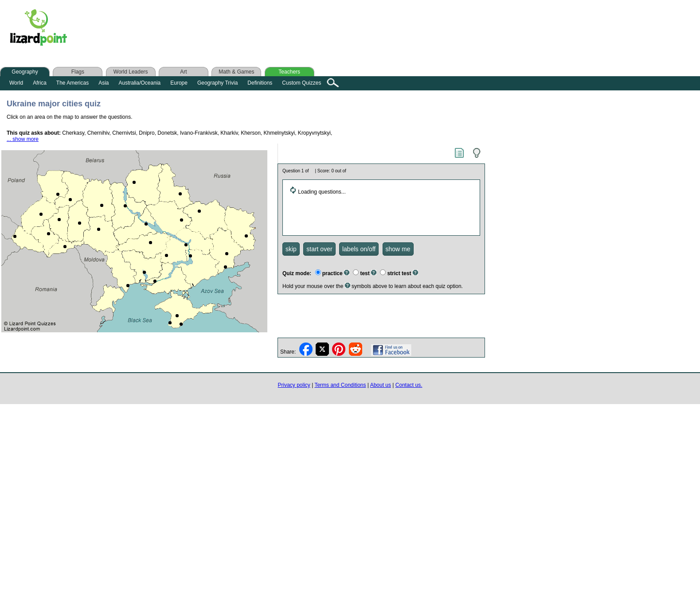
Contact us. (409, 385)
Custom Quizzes (301, 83)
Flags (78, 72)
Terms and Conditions (340, 385)
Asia (104, 83)
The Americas (72, 83)
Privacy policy (294, 385)
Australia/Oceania (140, 83)
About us (381, 385)
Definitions (260, 83)
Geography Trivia (217, 83)
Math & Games (236, 72)
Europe (179, 83)
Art (183, 72)
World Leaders (131, 72)
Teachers (289, 72)
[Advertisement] (252, 30)
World (16, 83)
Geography (25, 72)
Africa (40, 83)
